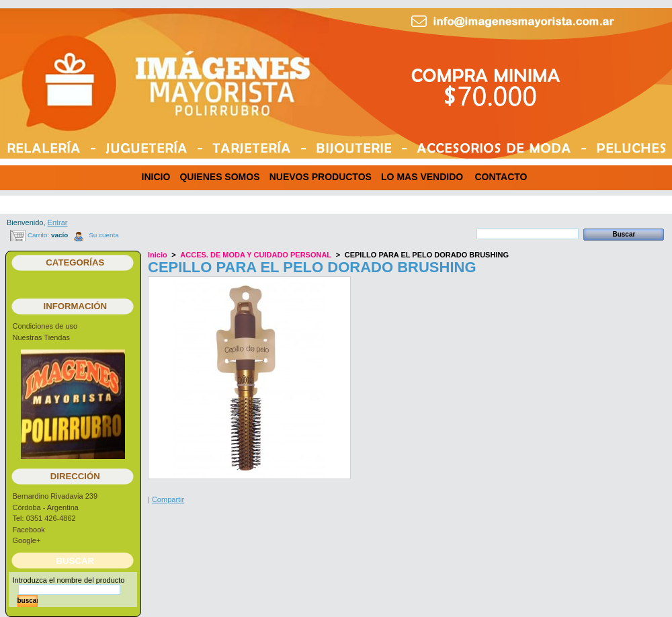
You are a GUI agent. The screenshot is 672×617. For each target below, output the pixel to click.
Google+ (27, 540)
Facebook (29, 530)
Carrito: (38, 235)
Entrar (58, 222)
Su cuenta (103, 235)
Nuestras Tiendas (42, 337)
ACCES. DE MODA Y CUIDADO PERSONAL (256, 255)
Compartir (168, 499)
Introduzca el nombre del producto (69, 580)
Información (76, 306)
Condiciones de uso (45, 326)
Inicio (158, 255)
